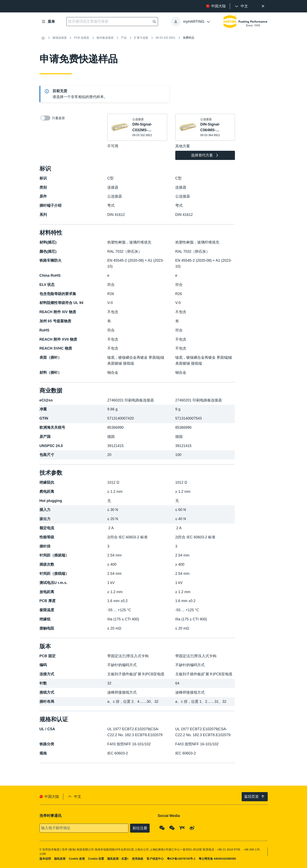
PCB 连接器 (82, 38)
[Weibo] (192, 828)
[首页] (43, 38)
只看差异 (53, 118)
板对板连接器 (105, 38)
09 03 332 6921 (165, 38)
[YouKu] (182, 828)
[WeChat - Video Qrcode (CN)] (172, 828)
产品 (124, 38)
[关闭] (263, 6)
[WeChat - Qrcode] (162, 828)
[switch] (45, 118)
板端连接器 (60, 38)
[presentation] (241, 6)
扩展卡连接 (141, 38)
